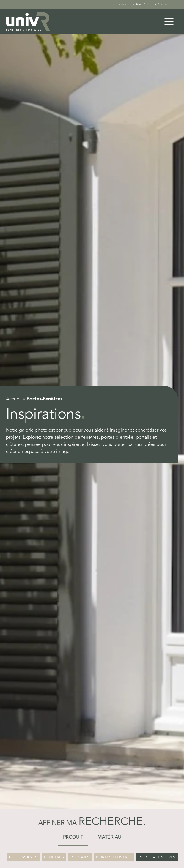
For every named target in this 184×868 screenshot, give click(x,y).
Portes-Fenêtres (157, 857)
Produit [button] (73, 837)
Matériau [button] (109, 837)
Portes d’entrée (114, 857)
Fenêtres (54, 857)
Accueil (14, 399)
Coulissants (23, 857)
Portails (80, 857)
